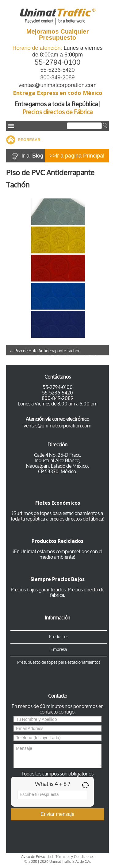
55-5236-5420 (57, 70)
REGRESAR (29, 140)
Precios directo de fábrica (77, 592)
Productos (59, 637)
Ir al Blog (32, 156)
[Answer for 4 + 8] (52, 794)
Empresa (59, 650)
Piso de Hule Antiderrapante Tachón (45, 351)
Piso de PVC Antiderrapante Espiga (71, 357)
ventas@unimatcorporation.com (57, 85)
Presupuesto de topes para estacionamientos (59, 662)
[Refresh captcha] (85, 785)
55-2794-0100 (57, 62)
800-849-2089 (57, 78)
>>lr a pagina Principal (77, 156)
